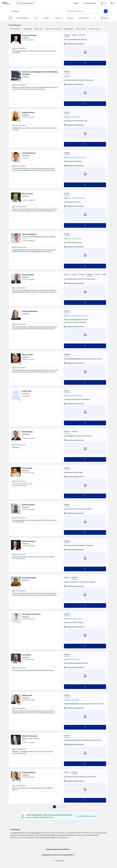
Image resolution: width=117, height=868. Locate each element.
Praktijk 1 (67, 35)
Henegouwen (28, 29)
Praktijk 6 (105, 275)
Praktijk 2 (75, 35)
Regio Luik (38, 29)
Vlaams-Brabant (15, 29)
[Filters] (10, 18)
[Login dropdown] (103, 3)
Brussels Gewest (94, 29)
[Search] (106, 11)
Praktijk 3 (82, 35)
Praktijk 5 (97, 275)
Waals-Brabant (81, 29)
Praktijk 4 (90, 275)
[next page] (65, 807)
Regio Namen (69, 29)
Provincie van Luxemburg (53, 29)
